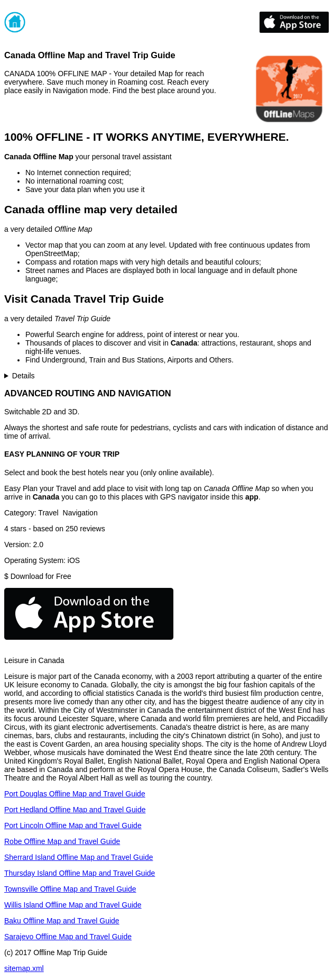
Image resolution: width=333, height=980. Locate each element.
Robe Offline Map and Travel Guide (62, 841)
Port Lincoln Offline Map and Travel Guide (73, 825)
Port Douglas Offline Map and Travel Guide (75, 794)
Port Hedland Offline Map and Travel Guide (75, 810)
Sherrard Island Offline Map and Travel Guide (78, 857)
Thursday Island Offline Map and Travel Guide (80, 873)
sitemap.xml (24, 968)
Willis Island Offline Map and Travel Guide (73, 905)
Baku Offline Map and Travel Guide (62, 921)
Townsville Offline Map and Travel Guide (70, 889)
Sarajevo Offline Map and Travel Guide (68, 937)
